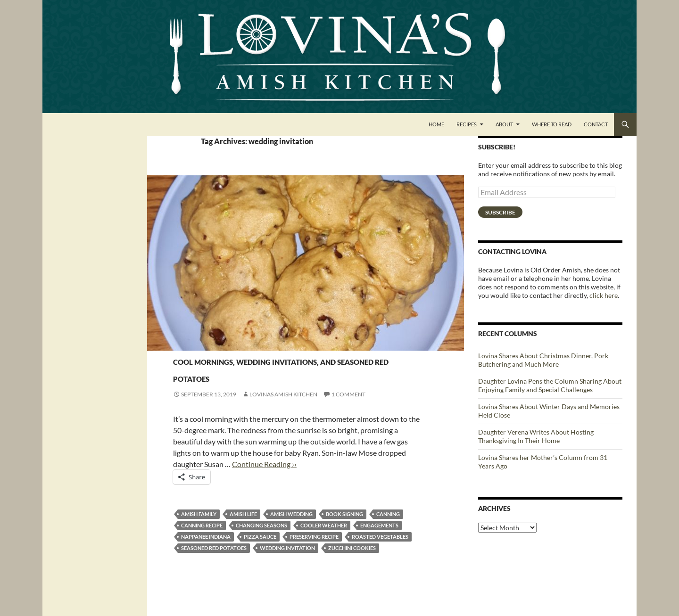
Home (436, 124)
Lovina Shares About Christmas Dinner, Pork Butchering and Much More (543, 360)
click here (604, 295)
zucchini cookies (352, 565)
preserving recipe (314, 554)
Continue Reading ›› (264, 481)
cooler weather (324, 542)
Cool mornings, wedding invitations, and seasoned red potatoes (298, 376)
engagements (379, 542)
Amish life (243, 531)
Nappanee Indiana (206, 554)
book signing (344, 531)
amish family (199, 531)
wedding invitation (287, 565)
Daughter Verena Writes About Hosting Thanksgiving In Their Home (536, 436)
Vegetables (227, 343)
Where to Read (552, 124)
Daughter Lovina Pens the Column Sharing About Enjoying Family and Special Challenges (550, 385)
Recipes (467, 124)
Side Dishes (190, 343)
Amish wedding (291, 531)
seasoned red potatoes (214, 565)
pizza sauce (260, 554)
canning (388, 531)
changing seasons (261, 542)
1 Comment (348, 411)
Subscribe (500, 212)
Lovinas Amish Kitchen (283, 411)
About (504, 124)
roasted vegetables (380, 554)
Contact (596, 124)
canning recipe (202, 542)
